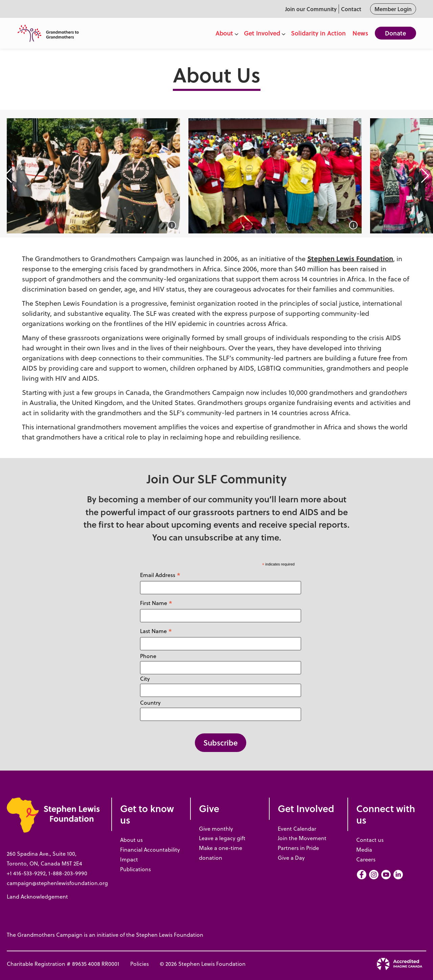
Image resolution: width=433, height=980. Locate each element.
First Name (156, 603)
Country (150, 703)
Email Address (160, 575)
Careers (366, 859)
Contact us (370, 840)
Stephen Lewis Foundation (350, 258)
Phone (148, 656)
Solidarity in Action (318, 33)
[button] (8, 176)
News (360, 33)
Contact (351, 9)
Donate (395, 33)
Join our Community (311, 9)
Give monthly (216, 829)
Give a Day (291, 858)
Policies (140, 964)
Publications (135, 869)
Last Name (156, 631)
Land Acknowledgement (37, 897)
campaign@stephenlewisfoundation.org (57, 883)
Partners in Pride (298, 848)
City (145, 679)
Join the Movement (302, 838)
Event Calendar (297, 829)
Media (364, 850)
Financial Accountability (150, 850)
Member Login (393, 9)
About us (131, 840)
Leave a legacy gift (222, 838)
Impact (129, 859)
